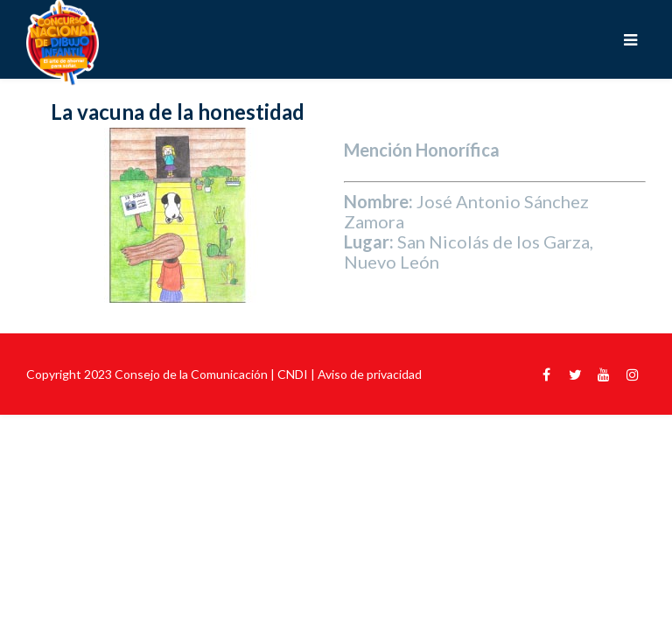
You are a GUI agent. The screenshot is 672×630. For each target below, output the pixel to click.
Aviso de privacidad (370, 374)
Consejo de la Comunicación (191, 374)
